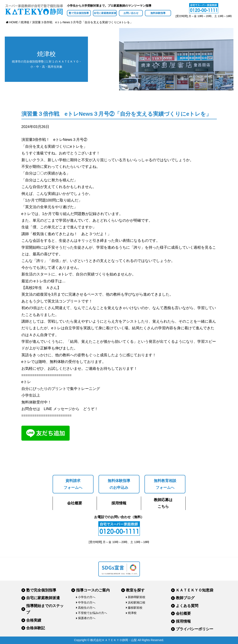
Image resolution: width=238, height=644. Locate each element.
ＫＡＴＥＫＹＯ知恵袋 (195, 590)
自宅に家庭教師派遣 (105, 13)
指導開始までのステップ (45, 609)
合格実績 (34, 620)
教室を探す (135, 590)
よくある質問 (187, 606)
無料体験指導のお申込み (119, 484)
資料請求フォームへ (73, 484)
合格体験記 (36, 628)
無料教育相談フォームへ (165, 484)
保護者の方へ (87, 618)
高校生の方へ (87, 608)
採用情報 (119, 503)
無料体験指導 (158, 13)
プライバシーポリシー (195, 629)
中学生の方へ (87, 602)
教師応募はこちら (163, 503)
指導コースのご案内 (93, 590)
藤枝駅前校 (135, 608)
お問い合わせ (131, 13)
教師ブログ (185, 598)
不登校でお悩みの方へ (92, 613)
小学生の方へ (87, 597)
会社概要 (75, 503)
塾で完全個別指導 (79, 13)
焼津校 (132, 613)
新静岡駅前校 (137, 597)
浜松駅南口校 (137, 602)
